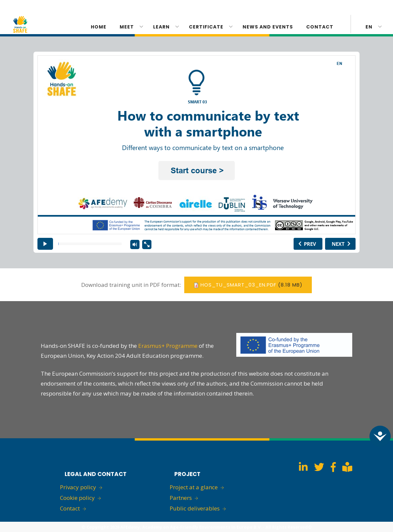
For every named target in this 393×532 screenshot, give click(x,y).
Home (99, 27)
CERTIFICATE (206, 27)
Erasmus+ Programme (168, 346)
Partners (181, 498)
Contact (320, 27)
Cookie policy (77, 498)
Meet (127, 27)
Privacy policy (78, 487)
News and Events (268, 27)
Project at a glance (194, 487)
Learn (161, 27)
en (369, 27)
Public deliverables (195, 508)
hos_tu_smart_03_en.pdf (238, 285)
